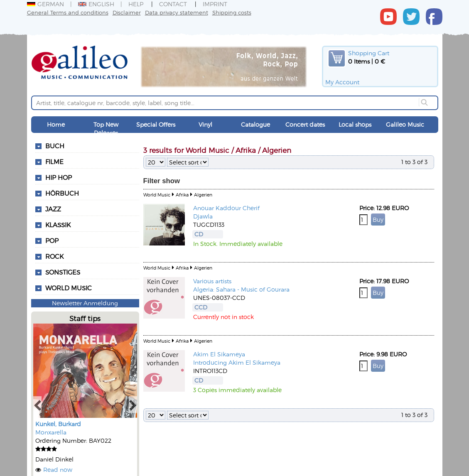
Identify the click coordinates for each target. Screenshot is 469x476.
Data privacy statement (177, 12)
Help (136, 4)
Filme (54, 162)
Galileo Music (405, 124)
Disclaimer (127, 12)
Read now (58, 470)
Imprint (215, 4)
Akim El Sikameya (219, 354)
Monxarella (51, 432)
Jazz (53, 209)
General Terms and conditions (68, 12)
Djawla (203, 216)
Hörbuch (62, 193)
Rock (54, 256)
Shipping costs (232, 12)
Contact (173, 4)
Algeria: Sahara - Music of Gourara (241, 289)
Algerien (203, 195)
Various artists (212, 281)
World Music (69, 288)
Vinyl (205, 124)
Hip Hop (59, 177)
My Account (342, 82)
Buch (55, 146)
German (45, 4)
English (96, 4)
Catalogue (255, 124)
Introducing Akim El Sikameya (237, 362)
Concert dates (305, 124)
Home (56, 124)
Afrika (182, 195)
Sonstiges (63, 272)
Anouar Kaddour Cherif (226, 208)
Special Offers (156, 124)
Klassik (58, 225)
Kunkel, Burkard (58, 424)
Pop (52, 240)
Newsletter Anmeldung (85, 303)
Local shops (355, 124)
